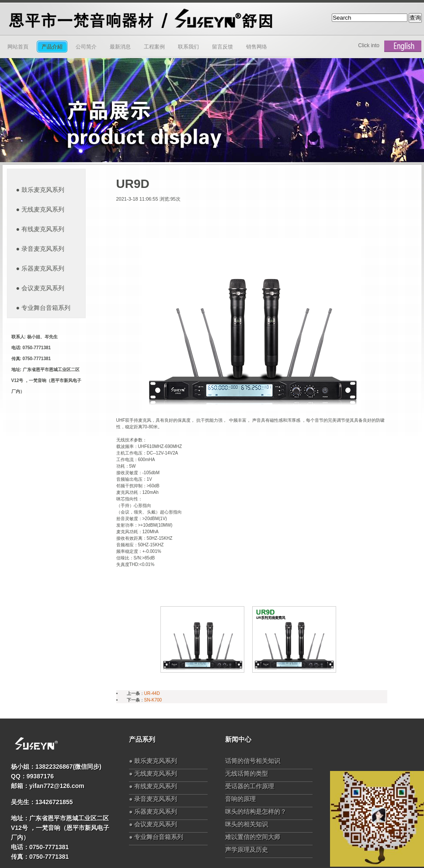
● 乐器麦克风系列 (153, 812)
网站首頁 (18, 47)
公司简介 (86, 47)
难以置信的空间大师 (253, 837)
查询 (415, 18)
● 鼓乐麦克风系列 (153, 761)
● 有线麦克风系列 (153, 786)
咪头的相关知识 (247, 824)
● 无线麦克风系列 (153, 774)
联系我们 (188, 47)
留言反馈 (222, 47)
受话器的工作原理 (250, 786)
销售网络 (257, 47)
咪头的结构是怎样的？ (256, 812)
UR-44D (152, 693)
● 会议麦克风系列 (153, 824)
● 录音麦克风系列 (153, 799)
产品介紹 (52, 47)
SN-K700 (153, 700)
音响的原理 (240, 799)
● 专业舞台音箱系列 (156, 837)
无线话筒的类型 (247, 774)
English (403, 46)
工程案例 (154, 47)
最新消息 (120, 47)
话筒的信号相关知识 (253, 761)
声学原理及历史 (247, 850)
